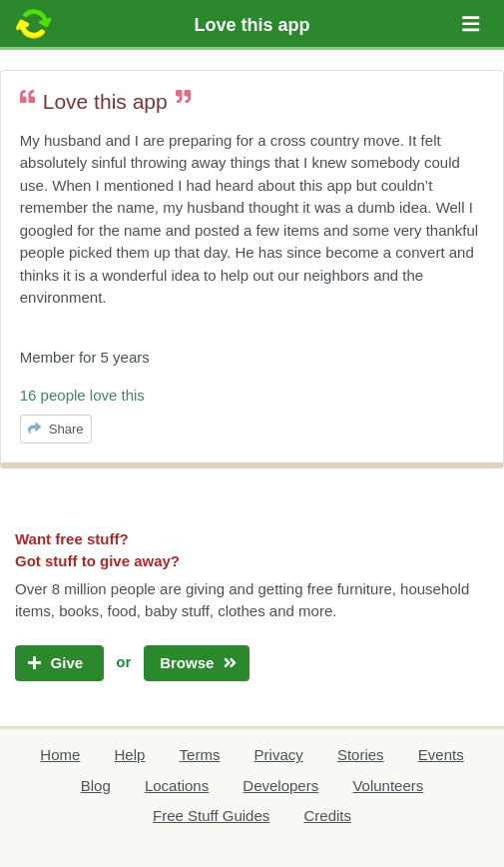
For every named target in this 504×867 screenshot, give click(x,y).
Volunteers (388, 786)
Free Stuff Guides (211, 816)
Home (60, 755)
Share (55, 429)
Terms (200, 755)
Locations (177, 786)
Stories (361, 755)
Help (130, 755)
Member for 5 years (85, 357)
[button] (471, 24)
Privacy (279, 755)
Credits (327, 816)
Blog (96, 786)
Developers (280, 786)
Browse (197, 663)
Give (59, 663)
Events (441, 755)
